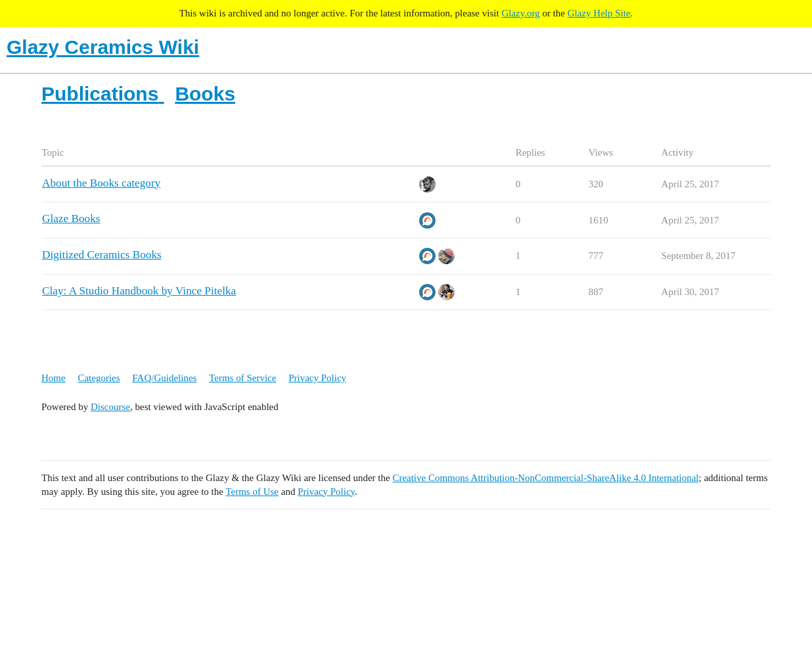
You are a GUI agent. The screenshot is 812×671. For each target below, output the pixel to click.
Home (54, 378)
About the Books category (101, 183)
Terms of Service (242, 378)
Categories (99, 378)
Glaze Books (71, 219)
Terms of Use (252, 492)
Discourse (110, 407)
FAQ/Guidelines (164, 378)
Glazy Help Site (599, 13)
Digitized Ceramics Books (102, 255)
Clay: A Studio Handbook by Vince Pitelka (139, 291)
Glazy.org (520, 13)
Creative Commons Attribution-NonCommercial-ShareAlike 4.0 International (545, 478)
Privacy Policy (317, 378)
